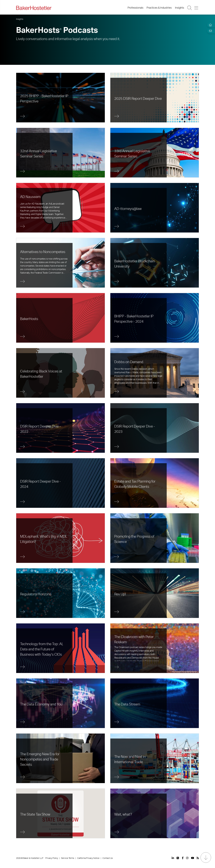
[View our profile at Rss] (198, 858)
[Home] (210, 25)
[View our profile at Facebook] (183, 858)
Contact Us (108, 858)
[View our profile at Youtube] (193, 858)
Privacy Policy (52, 858)
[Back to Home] (34, 8)
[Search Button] (190, 8)
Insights (180, 8)
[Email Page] (210, 31)
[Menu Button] (197, 8)
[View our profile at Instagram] (187, 858)
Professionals (135, 8)
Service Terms (68, 858)
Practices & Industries (159, 8)
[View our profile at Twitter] (178, 858)
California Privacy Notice (88, 858)
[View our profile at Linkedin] (173, 858)
